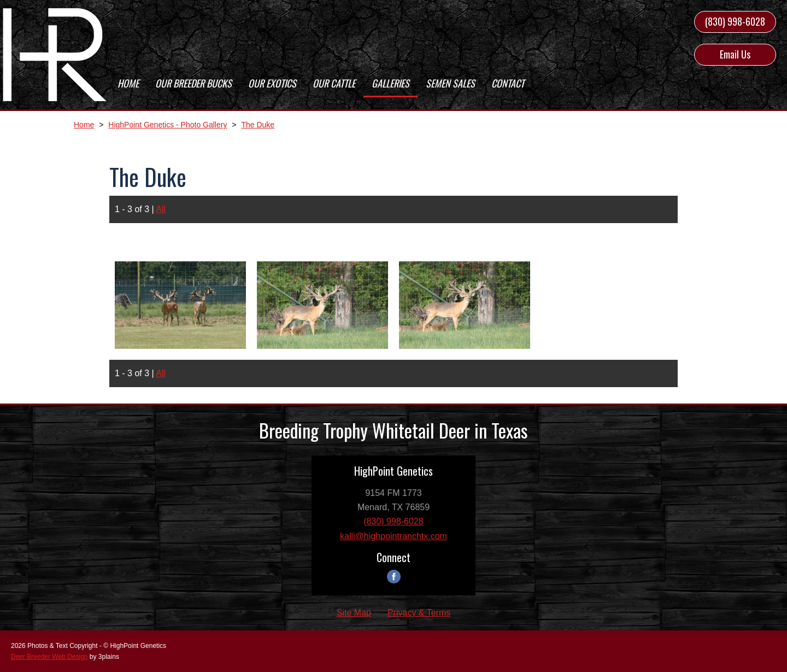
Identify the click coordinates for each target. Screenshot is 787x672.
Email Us (735, 54)
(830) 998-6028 (735, 21)
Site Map (354, 613)
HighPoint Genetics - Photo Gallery (168, 125)
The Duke (258, 125)
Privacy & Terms (419, 613)
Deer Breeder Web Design (49, 657)
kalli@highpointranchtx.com (393, 536)
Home (84, 125)
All (161, 209)
